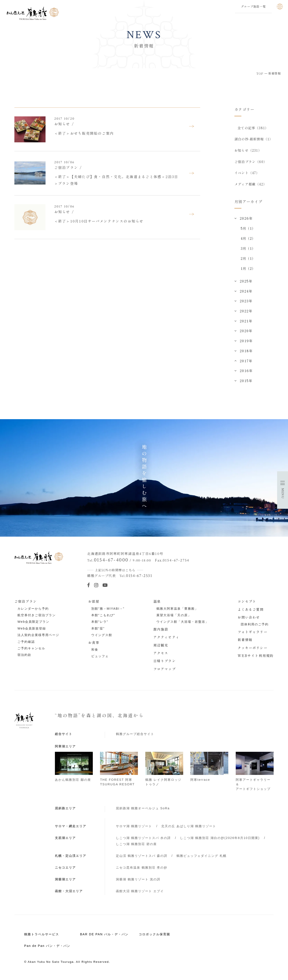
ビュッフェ (100, 659)
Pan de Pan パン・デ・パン (47, 949)
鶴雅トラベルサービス (42, 937)
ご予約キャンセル (31, 651)
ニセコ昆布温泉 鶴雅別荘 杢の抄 (142, 870)
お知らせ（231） (248, 151)
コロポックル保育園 (154, 937)
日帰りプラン (165, 664)
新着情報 (245, 642)
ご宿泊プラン (26, 604)
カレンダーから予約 (33, 611)
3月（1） (248, 251)
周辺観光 (161, 648)
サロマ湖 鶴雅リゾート (134, 829)
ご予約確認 (26, 644)
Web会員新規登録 (32, 631)
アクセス (161, 656)
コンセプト (247, 604)
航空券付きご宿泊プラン (37, 618)
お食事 (94, 645)
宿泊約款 (24, 658)
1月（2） (248, 271)
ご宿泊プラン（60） (251, 163)
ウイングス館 (102, 638)
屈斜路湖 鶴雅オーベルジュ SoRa (143, 811)
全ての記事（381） (253, 128)
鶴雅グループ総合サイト (135, 737)
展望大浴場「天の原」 (174, 618)
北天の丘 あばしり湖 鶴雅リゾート (189, 829)
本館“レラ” (100, 624)
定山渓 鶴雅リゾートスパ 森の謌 (142, 859)
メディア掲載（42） (251, 186)
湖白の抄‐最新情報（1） (254, 140)
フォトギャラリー (253, 635)
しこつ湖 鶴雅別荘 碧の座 (136, 847)
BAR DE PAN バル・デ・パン (104, 937)
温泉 (157, 604)
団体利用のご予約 (255, 627)
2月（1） (248, 261)
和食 (95, 652)
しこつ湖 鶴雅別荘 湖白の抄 (220, 841)
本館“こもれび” (103, 618)
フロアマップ (165, 671)
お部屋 (94, 604)
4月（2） (248, 241)
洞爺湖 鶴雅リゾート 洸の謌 (138, 882)
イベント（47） (247, 175)
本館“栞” (98, 631)
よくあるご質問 (251, 612)
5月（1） (248, 231)
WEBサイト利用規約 (256, 658)
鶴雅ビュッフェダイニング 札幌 (202, 859)
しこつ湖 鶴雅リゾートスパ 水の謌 (143, 841)
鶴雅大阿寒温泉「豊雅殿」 (177, 611)
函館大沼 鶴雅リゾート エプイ (140, 894)
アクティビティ (166, 640)
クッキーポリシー (253, 650)
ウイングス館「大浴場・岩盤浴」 (183, 624)
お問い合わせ (249, 620)
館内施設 (161, 632)
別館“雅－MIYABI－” (108, 611)
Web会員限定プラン (33, 624)
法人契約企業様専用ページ (38, 638)
